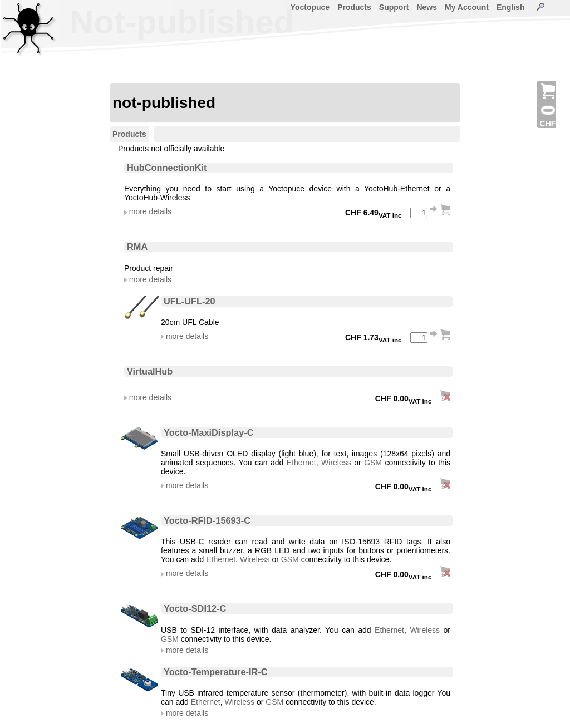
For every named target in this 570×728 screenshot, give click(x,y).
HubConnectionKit (167, 168)
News (427, 7)
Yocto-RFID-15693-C (207, 520)
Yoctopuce (310, 7)
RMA (137, 247)
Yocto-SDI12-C (195, 608)
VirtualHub (150, 371)
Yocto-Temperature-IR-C (216, 672)
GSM (373, 463)
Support (394, 7)
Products (354, 7)
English (511, 7)
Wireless (336, 463)
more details (150, 211)
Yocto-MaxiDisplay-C (209, 432)
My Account (467, 7)
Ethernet (301, 463)
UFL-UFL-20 (190, 301)
